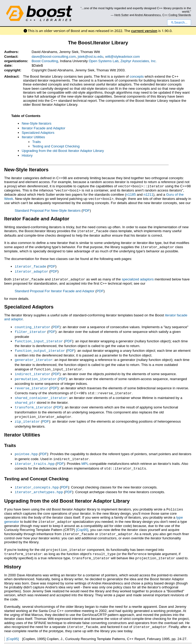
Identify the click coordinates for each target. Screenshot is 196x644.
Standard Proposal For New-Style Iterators (48, 210)
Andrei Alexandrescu (148, 15)
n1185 (131, 194)
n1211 (148, 194)
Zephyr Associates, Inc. (139, 61)
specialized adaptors (138, 277)
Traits (37, 142)
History (27, 155)
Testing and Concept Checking (56, 146)
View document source (22, 638)
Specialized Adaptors (38, 133)
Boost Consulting (45, 61)
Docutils (70, 638)
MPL (85, 457)
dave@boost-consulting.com (54, 57)
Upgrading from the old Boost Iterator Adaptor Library (63, 151)
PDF (86, 210)
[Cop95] (82, 522)
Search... (179, 23)
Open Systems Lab (104, 61)
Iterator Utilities (33, 137)
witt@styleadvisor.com (123, 57)
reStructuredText (98, 638)
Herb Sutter (122, 15)
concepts (137, 76)
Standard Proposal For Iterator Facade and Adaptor (55, 289)
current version (144, 31)
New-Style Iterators (37, 123)
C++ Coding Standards (177, 15)
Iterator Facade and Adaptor (44, 128)
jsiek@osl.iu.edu (90, 57)
